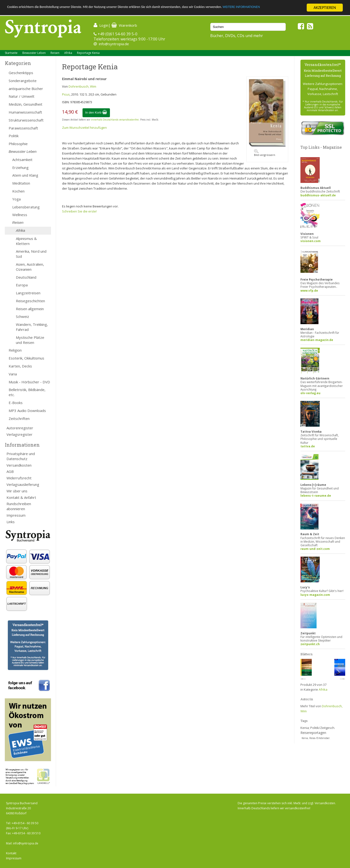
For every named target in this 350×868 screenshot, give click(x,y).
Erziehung (20, 167)
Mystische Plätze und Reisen (30, 340)
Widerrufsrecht (19, 478)
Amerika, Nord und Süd (31, 254)
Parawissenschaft (23, 128)
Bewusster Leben (34, 53)
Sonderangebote (23, 81)
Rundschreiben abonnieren (19, 506)
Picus (66, 94)
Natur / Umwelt (22, 96)
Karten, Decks (20, 366)
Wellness (20, 215)
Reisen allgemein (30, 309)
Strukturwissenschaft (26, 120)
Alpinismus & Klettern (26, 241)
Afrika (68, 53)
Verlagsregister (19, 434)
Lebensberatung (26, 207)
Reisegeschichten (30, 301)
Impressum (16, 515)
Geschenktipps (21, 73)
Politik (14, 136)
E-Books (16, 403)
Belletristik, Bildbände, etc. (27, 392)
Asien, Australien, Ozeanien (30, 267)
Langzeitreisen (28, 293)
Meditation (21, 183)
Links (11, 522)
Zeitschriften (19, 418)
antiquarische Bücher (26, 89)
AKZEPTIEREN (325, 8)
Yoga (16, 199)
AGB (10, 471)
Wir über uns (17, 491)
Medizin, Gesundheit (25, 104)
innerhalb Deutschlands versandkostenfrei (115, 120)
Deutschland (26, 277)
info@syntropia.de (114, 44)
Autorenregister (20, 428)
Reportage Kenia (88, 53)
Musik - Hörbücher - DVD (29, 382)
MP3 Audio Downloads (27, 411)
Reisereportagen (313, 733)
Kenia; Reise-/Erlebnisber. (316, 738)
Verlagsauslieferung (23, 484)
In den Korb (96, 113)
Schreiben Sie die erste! (79, 211)
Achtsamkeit (22, 160)
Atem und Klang (25, 175)
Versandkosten (19, 465)
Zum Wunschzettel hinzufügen (84, 128)
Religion (15, 350)
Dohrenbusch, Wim (82, 86)
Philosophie (18, 144)
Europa (22, 285)
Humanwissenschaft (25, 112)
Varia (13, 374)
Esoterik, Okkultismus (26, 358)
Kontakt (11, 853)
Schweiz (22, 316)
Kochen (18, 191)
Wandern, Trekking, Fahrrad (32, 327)
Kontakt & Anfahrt (21, 497)
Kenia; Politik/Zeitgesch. (318, 728)
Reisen (55, 53)
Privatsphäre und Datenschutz (21, 456)
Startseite (11, 53)
